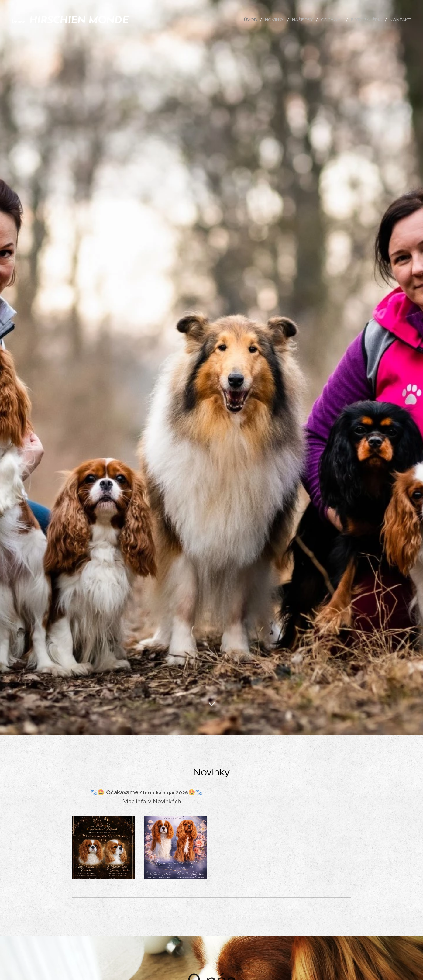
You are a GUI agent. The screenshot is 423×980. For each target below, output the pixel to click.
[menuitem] (251, 20)
